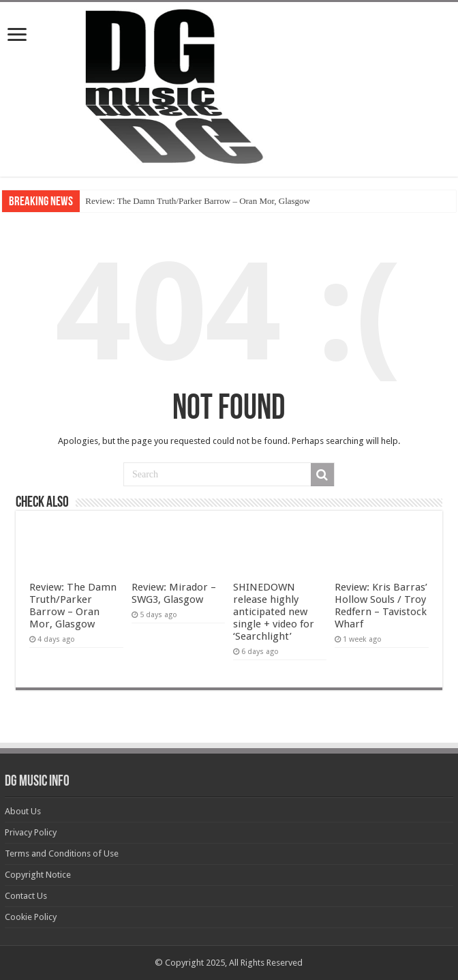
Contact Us (26, 896)
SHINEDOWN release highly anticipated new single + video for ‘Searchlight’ (274, 612)
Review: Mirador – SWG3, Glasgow (174, 593)
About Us (23, 811)
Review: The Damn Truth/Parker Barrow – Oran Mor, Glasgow (198, 201)
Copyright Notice (38, 875)
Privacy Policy (31, 832)
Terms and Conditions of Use (62, 853)
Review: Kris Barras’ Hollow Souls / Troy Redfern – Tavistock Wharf (381, 606)
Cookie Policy (31, 917)
